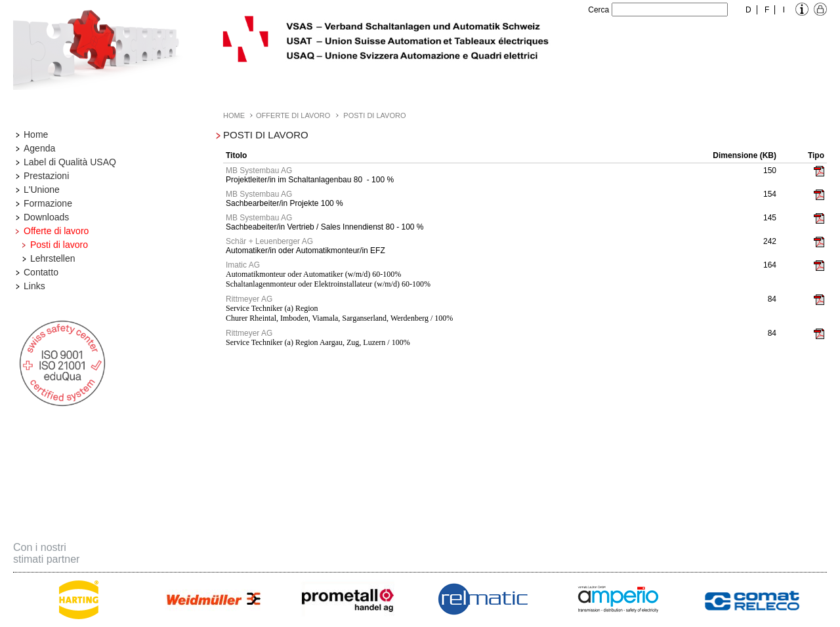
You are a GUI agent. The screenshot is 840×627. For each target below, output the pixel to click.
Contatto (41, 272)
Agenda (39, 148)
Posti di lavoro (59, 245)
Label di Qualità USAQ (70, 162)
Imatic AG (243, 265)
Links (34, 286)
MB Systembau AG (259, 171)
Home (36, 134)
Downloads (46, 217)
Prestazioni (46, 176)
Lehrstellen (53, 258)
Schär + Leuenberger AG (269, 241)
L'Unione (42, 190)
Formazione (48, 203)
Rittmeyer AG (249, 299)
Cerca (598, 10)
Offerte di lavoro (56, 231)
